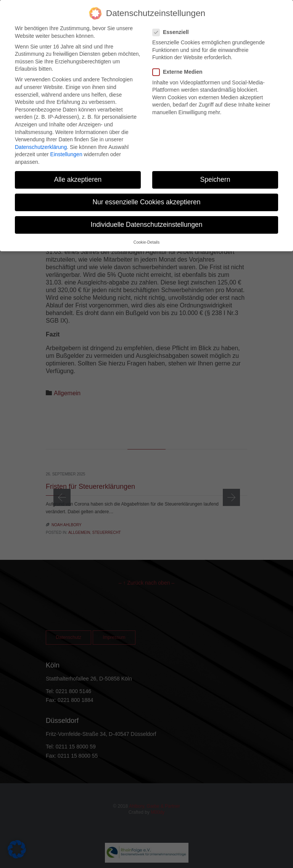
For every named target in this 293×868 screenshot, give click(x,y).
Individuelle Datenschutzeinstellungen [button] (147, 217)
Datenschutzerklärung (41, 140)
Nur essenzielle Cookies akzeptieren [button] (146, 195)
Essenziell (173, 25)
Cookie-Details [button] (146, 235)
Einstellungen (66, 147)
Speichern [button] (215, 172)
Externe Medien (180, 65)
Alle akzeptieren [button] (78, 172)
